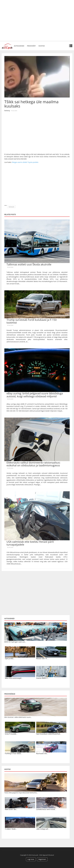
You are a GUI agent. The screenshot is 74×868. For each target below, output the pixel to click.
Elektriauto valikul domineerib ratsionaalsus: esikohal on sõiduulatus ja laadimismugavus (33, 464)
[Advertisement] (20, 20)
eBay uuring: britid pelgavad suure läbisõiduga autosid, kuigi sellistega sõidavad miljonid (35, 395)
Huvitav (42, 46)
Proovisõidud (10, 694)
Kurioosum (11, 207)
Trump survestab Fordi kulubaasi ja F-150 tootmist (32, 321)
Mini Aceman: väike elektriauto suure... (18, 717)
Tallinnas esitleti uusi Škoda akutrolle (29, 264)
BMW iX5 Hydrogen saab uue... (15, 642)
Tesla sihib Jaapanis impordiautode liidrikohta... (21, 793)
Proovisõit (31, 46)
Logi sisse (31, 859)
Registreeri (42, 859)
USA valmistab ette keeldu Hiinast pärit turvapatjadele (30, 543)
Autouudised (19, 46)
